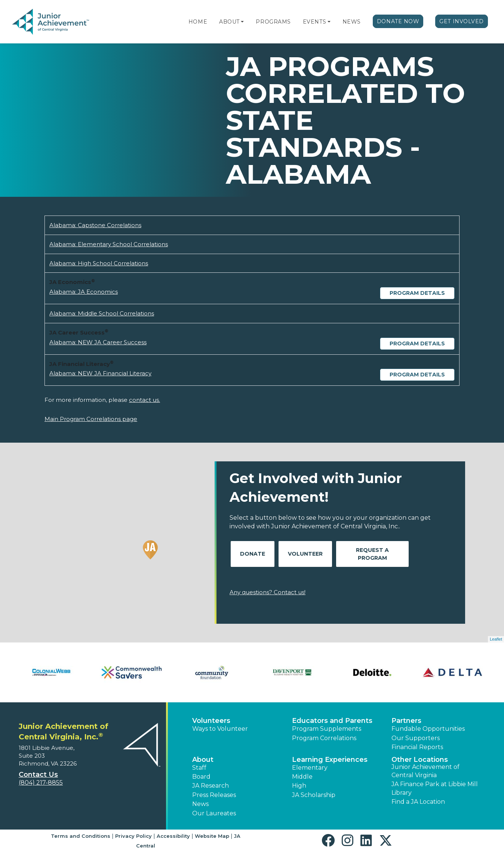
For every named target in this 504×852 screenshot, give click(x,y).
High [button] (299, 786)
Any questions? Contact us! (268, 592)
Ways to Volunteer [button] (220, 729)
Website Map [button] (212, 836)
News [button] (200, 804)
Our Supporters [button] (416, 738)
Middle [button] (302, 777)
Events (314, 22)
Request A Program (372, 554)
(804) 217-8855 (41, 783)
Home (198, 22)
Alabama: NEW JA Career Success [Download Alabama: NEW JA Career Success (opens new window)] (98, 342)
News (352, 22)
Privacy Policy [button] (133, 836)
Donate (253, 554)
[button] (242, 22)
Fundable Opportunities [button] (428, 729)
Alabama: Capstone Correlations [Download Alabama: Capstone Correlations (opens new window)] (95, 225)
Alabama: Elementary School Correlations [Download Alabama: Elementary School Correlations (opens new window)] (109, 244)
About (229, 22)
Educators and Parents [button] (332, 721)
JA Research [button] (210, 786)
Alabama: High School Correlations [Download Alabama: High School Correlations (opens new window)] (99, 263)
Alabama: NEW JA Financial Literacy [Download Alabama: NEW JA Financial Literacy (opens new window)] (100, 373)
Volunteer (305, 554)
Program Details (417, 293)
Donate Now (398, 21)
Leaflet (496, 639)
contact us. (145, 400)
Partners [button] (406, 721)
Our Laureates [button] (214, 813)
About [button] (203, 760)
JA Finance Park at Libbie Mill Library (435, 788)
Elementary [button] (310, 768)
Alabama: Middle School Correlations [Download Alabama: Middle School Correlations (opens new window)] (102, 313)
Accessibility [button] (173, 836)
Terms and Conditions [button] (81, 836)
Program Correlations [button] (324, 738)
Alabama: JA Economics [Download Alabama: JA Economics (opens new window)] (84, 292)
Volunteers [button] (211, 721)
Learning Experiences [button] (330, 760)
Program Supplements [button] (327, 729)
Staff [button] (199, 768)
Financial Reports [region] (417, 747)
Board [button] (201, 777)
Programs (273, 22)
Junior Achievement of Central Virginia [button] (425, 771)
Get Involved (462, 21)
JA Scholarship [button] (314, 795)
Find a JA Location (418, 802)
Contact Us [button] (38, 775)
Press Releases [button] (214, 795)
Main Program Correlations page (91, 419)
